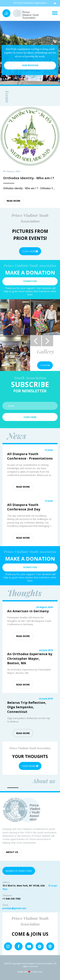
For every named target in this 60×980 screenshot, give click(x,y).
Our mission (30, 65)
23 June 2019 (46, 698)
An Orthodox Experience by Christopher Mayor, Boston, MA (30, 658)
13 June (49, 450)
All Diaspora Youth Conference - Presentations (30, 456)
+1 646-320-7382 (11, 899)
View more (45, 365)
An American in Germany (28, 611)
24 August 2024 (44, 607)
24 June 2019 (46, 650)
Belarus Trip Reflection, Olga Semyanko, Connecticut (27, 707)
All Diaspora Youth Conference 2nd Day (24, 507)
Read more (14, 201)
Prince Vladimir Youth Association (31, 15)
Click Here (30, 251)
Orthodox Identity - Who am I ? (21, 188)
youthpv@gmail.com (14, 908)
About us (12, 852)
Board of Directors (19, 871)
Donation (30, 281)
